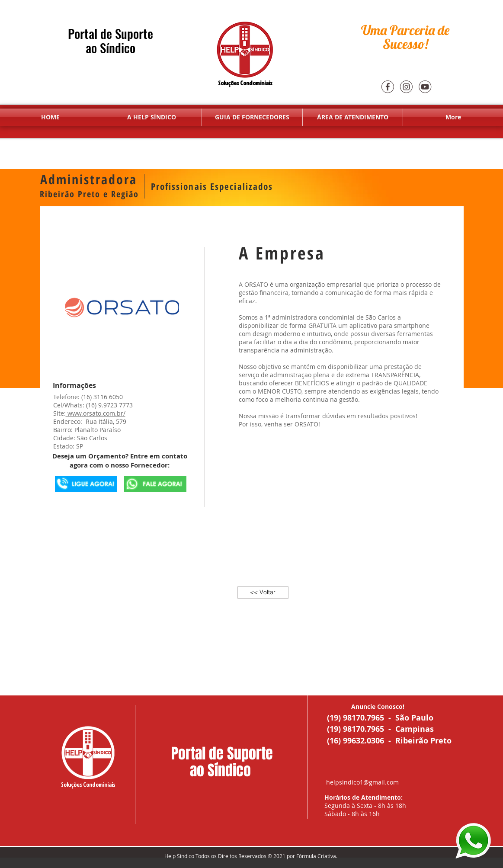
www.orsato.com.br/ (96, 413)
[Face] (388, 86)
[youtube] (425, 86)
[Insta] (406, 86)
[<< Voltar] (263, 593)
